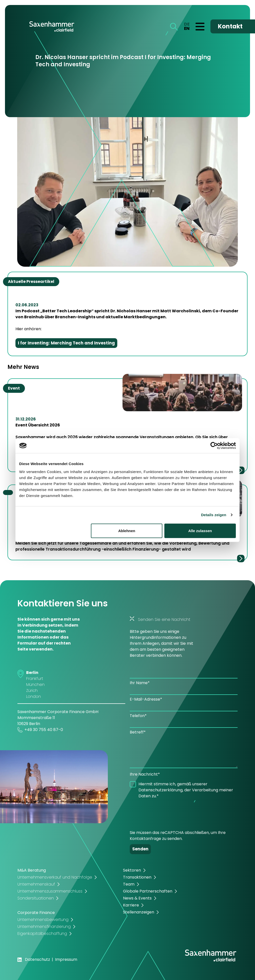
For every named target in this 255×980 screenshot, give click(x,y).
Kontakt (230, 26)
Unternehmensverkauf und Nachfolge (55, 877)
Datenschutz (37, 959)
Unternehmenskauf (36, 884)
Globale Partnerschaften (148, 891)
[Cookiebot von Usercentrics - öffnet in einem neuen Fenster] (214, 446)
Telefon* (138, 716)
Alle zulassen (200, 531)
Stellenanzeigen (139, 912)
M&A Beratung (32, 870)
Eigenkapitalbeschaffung (42, 934)
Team (129, 884)
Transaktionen (137, 877)
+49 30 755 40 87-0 (40, 730)
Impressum (66, 959)
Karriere (131, 905)
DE (187, 24)
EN (187, 28)
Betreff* (138, 732)
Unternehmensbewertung (43, 920)
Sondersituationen (36, 898)
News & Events (137, 898)
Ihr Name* (140, 683)
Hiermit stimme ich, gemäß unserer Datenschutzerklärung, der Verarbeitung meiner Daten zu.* (186, 790)
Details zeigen (214, 515)
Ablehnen (127, 531)
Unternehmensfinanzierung (44, 927)
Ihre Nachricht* (145, 774)
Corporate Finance (36, 913)
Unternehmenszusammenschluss (50, 891)
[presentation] (168, 813)
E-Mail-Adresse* (146, 699)
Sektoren (132, 870)
